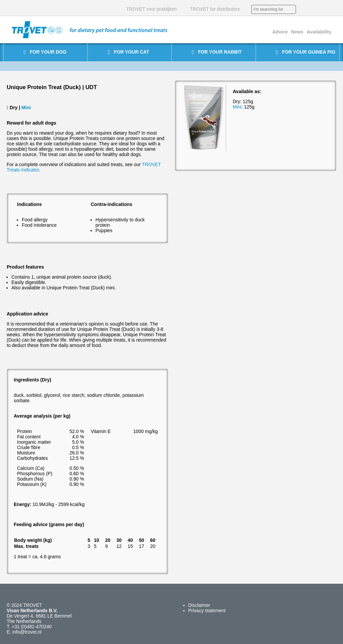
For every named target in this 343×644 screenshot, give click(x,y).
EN (313, 9)
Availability (319, 32)
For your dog (45, 52)
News (297, 32)
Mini (26, 108)
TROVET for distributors (215, 9)
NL (303, 9)
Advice (280, 32)
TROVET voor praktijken (151, 9)
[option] (204, 117)
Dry (14, 108)
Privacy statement (207, 611)
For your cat (128, 52)
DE (323, 9)
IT (333, 9)
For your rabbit (217, 52)
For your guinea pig (306, 52)
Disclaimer (199, 605)
